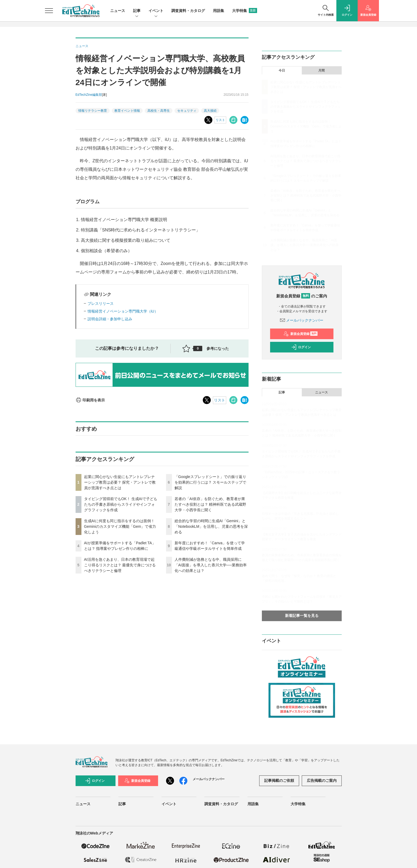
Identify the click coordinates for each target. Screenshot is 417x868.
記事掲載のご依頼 (279, 780)
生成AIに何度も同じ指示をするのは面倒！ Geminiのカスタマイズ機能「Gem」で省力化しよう (120, 526)
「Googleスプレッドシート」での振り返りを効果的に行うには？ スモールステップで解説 (210, 482)
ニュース (118, 11)
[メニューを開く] (49, 11)
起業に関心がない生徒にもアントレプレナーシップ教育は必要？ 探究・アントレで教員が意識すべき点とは (120, 482)
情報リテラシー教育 (93, 111)
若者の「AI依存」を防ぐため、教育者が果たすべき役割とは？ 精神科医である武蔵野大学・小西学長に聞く (210, 504)
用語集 (218, 11)
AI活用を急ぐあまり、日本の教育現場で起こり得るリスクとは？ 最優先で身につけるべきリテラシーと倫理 (120, 565)
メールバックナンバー (302, 320)
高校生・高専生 (159, 111)
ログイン (301, 347)
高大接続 (210, 111)
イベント (156, 11)
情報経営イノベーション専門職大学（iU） (123, 311)
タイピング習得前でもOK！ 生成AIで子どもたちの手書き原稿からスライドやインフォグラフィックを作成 (121, 504)
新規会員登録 (301, 334)
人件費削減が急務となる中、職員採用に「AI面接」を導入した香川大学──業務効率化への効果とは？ (211, 565)
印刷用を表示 (90, 400)
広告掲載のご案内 (322, 780)
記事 (137, 11)
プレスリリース (101, 304)
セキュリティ (187, 111)
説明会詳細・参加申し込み (110, 319)
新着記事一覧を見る (302, 616)
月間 (321, 70)
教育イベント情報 (127, 111)
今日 (282, 70)
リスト (220, 120)
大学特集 (245, 11)
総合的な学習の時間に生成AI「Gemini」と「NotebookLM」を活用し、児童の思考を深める (211, 526)
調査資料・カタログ (188, 11)
